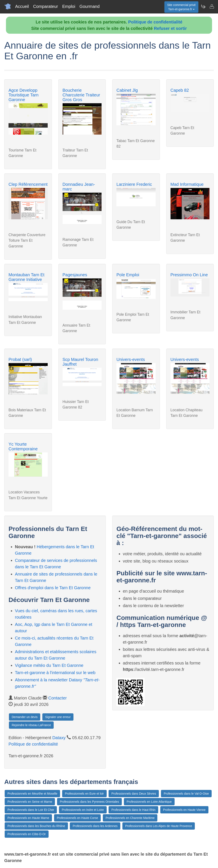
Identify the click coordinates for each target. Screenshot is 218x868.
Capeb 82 (180, 90)
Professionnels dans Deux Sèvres (134, 794)
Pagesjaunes (75, 275)
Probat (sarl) (20, 359)
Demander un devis (25, 717)
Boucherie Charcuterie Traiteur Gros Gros (81, 95)
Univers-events (131, 359)
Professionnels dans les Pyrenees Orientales (90, 802)
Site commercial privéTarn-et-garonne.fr (181, 7)
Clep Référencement (28, 184)
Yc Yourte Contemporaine (23, 446)
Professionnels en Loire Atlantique (149, 802)
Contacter (58, 698)
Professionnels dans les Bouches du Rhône (36, 826)
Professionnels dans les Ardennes (95, 826)
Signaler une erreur (58, 717)
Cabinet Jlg (127, 90)
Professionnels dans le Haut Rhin (133, 810)
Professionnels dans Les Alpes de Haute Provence (159, 826)
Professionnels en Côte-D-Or (27, 834)
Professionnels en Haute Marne (28, 818)
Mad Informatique (187, 184)
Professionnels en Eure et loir (84, 794)
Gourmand (90, 6)
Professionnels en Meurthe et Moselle (32, 794)
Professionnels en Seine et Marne (30, 802)
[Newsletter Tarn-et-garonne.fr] (203, 6)
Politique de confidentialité (155, 22)
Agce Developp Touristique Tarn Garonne (24, 95)
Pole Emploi (128, 275)
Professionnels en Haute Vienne (184, 810)
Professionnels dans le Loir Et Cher (31, 810)
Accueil (22, 6)
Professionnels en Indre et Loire (83, 810)
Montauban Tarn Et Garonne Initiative (27, 277)
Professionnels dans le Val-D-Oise (186, 794)
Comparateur (45, 6)
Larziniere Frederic (134, 184)
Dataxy (59, 738)
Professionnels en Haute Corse (77, 818)
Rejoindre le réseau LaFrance (31, 725)
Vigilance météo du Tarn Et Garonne (49, 665)
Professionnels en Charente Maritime (130, 818)
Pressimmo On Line (189, 275)
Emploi (69, 6)
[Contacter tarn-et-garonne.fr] (212, 6)
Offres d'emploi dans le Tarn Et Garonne (53, 588)
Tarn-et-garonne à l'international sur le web (55, 673)
